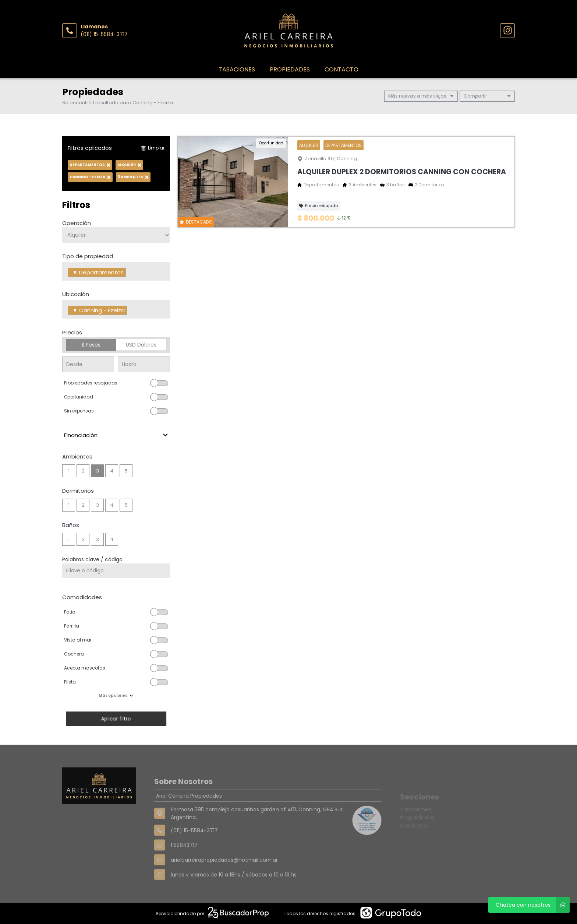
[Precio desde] (88, 364)
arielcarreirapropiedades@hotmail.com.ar (224, 878)
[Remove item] (75, 272)
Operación (77, 223)
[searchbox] (130, 273)
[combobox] (116, 271)
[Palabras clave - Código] (116, 571)
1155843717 (184, 863)
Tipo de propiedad (88, 256)
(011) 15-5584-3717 (104, 34)
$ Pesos (91, 345)
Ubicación (76, 294)
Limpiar (153, 148)
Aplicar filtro (116, 719)
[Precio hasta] (144, 364)
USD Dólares (141, 345)
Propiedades (290, 69)
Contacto (341, 69)
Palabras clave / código (92, 559)
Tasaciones (237, 69)
